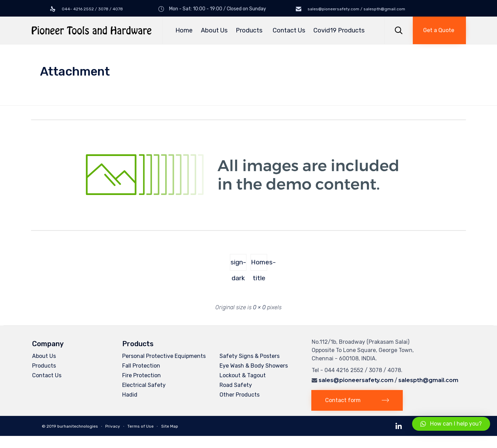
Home (184, 30)
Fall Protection (141, 366)
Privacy (113, 426)
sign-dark (238, 264)
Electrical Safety (144, 385)
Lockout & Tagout (243, 375)
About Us (214, 30)
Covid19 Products (339, 30)
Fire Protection (142, 375)
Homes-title (259, 264)
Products (250, 30)
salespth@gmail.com (428, 380)
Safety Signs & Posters (250, 356)
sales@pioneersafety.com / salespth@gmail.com (356, 9)
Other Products (240, 395)
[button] (439, 30)
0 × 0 (259, 307)
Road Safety (236, 385)
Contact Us (289, 30)
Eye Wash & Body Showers (254, 366)
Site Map (170, 426)
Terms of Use (140, 426)
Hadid (130, 395)
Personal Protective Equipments (164, 356)
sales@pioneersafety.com (356, 380)
